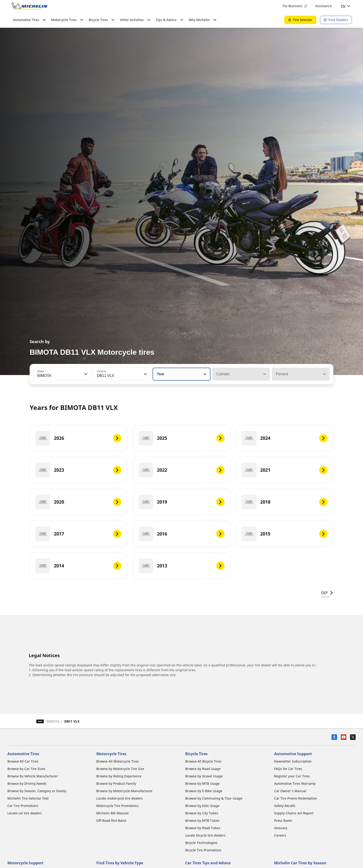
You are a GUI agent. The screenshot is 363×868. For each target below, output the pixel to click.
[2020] (78, 502)
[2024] (285, 438)
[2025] (181, 438)
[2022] (181, 470)
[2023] (78, 470)
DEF (327, 593)
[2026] (78, 438)
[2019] (181, 502)
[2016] (181, 534)
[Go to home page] (30, 6)
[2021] (285, 470)
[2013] (181, 566)
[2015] (285, 534)
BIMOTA (53, 721)
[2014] (78, 566)
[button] (85, 374)
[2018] (285, 502)
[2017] (78, 534)
